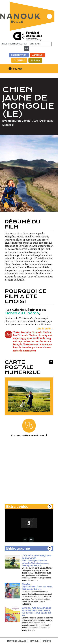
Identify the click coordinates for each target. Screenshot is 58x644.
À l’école (37, 55)
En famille (19, 60)
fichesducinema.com (25, 350)
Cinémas (35, 60)
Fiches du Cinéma (22, 313)
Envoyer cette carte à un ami (29, 428)
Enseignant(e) (19, 55)
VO (31, 540)
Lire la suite (44, 329)
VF (25, 540)
